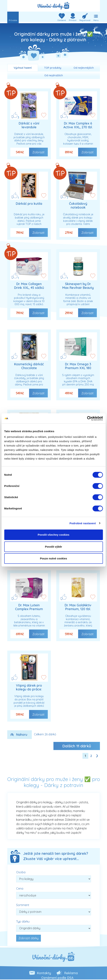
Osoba (21, 872)
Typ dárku (23, 921)
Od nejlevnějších (84, 68)
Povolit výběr (53, 547)
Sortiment (23, 905)
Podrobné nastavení (83, 523)
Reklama (71, 973)
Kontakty (44, 973)
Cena (20, 888)
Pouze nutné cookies (53, 558)
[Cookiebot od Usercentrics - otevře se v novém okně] (87, 418)
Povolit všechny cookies (53, 535)
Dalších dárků (77, 746)
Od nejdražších (54, 75)
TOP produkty (53, 68)
